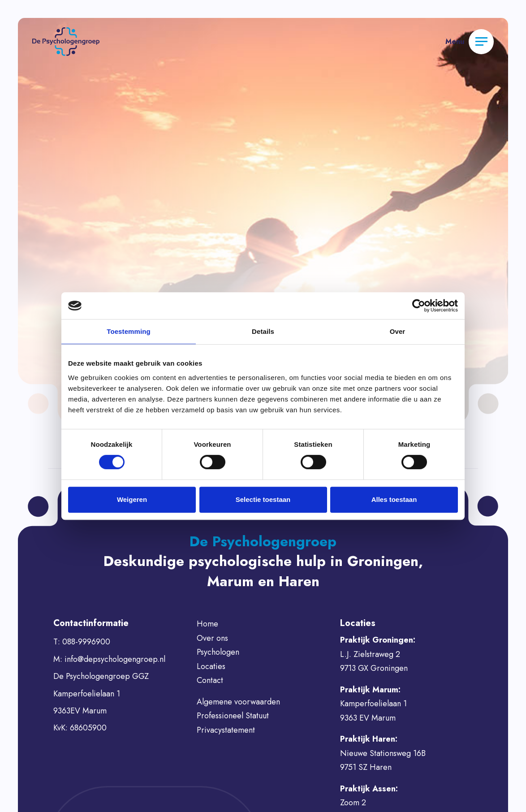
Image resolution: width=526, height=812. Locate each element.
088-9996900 (86, 642)
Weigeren (132, 499)
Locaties (211, 666)
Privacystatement (226, 730)
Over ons (212, 638)
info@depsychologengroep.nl (115, 659)
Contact (210, 680)
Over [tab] (398, 331)
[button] (66, 41)
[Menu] (481, 42)
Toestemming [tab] (129, 331)
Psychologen (218, 652)
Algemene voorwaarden (238, 702)
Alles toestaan (394, 499)
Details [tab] (263, 331)
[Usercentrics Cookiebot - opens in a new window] (419, 306)
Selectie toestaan (263, 499)
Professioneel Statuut (233, 716)
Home (207, 624)
